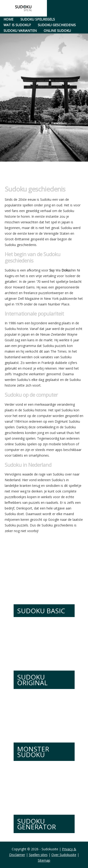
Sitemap (44, 860)
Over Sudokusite (64, 855)
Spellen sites (38, 855)
